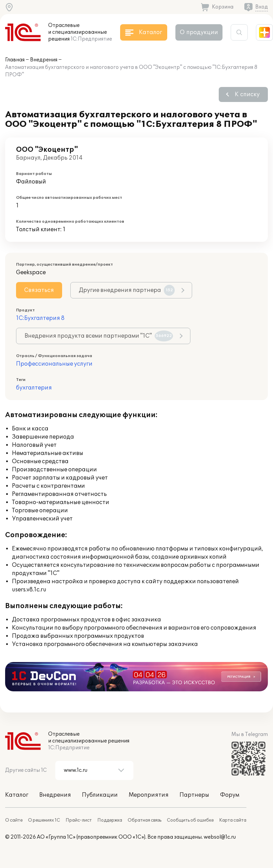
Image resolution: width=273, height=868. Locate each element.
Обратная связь (145, 820)
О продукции (199, 32)
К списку (247, 94)
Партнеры (194, 795)
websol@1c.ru (220, 837)
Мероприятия (149, 795)
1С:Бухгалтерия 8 (40, 318)
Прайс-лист (79, 820)
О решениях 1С (44, 820)
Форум (230, 795)
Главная (15, 60)
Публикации (100, 795)
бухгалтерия (34, 388)
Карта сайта (233, 820)
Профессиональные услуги (54, 364)
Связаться (39, 290)
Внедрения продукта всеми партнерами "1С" (99, 336)
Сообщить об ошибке (190, 820)
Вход (262, 7)
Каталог (17, 795)
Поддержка (110, 820)
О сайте (14, 820)
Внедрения (44, 60)
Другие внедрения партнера (127, 290)
